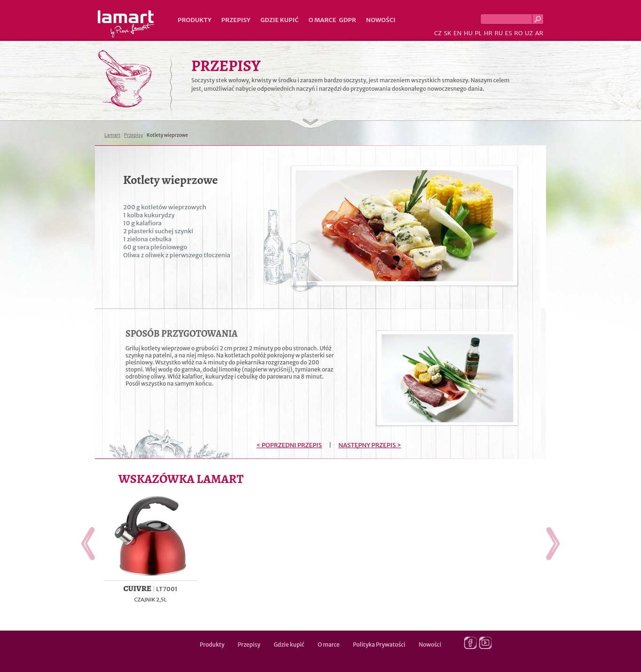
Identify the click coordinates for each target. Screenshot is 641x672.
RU (499, 33)
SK (447, 33)
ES (509, 33)
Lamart (126, 24)
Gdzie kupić (280, 20)
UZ (529, 33)
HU (468, 33)
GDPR (348, 20)
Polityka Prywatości (379, 644)
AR (539, 33)
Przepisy (236, 20)
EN (458, 33)
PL (478, 33)
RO (518, 33)
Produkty (195, 20)
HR (488, 33)
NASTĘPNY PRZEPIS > (370, 445)
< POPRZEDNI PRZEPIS (289, 445)
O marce (322, 20)
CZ (438, 33)
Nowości (381, 20)
